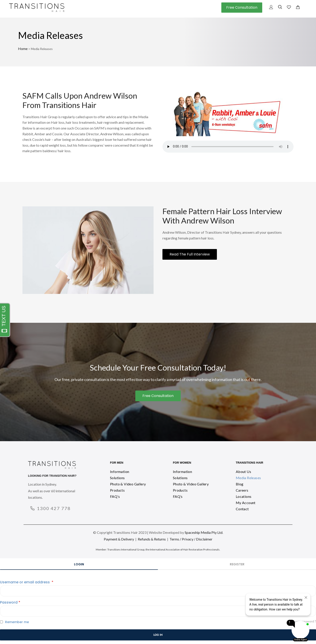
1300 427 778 (54, 508)
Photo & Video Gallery (128, 484)
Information (120, 472)
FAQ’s (115, 496)
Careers (242, 490)
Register (237, 564)
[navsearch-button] (280, 8)
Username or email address (27, 582)
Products (117, 490)
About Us (243, 472)
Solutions (117, 478)
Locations (244, 496)
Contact (242, 509)
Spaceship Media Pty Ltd (204, 532)
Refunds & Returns (152, 539)
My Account (246, 503)
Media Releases (248, 478)
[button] (242, 8)
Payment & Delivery (119, 539)
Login (79, 564)
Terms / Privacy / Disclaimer (191, 539)
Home (23, 49)
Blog (240, 484)
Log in (158, 635)
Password (10, 602)
